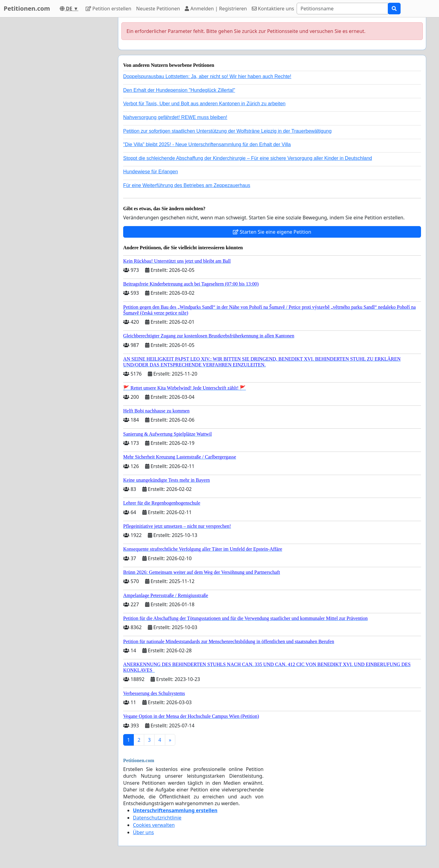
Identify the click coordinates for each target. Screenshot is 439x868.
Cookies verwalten (154, 825)
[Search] (342, 9)
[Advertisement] (59, 109)
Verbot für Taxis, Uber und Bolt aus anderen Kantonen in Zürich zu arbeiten (204, 104)
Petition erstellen (109, 9)
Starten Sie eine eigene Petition (272, 232)
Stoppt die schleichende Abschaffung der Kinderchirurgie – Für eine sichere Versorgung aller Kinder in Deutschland (248, 158)
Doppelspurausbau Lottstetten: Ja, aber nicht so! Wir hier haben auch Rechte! (207, 76)
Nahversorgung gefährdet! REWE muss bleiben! (175, 117)
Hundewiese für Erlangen (151, 172)
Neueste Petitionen (158, 9)
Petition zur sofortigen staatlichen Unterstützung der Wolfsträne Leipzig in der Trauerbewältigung (227, 131)
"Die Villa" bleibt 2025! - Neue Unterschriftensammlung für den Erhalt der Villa (207, 144)
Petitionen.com (27, 8)
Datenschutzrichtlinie (157, 818)
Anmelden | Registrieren (216, 9)
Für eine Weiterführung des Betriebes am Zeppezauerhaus (187, 185)
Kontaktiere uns (273, 9)
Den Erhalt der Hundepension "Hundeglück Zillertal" (179, 90)
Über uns (143, 832)
